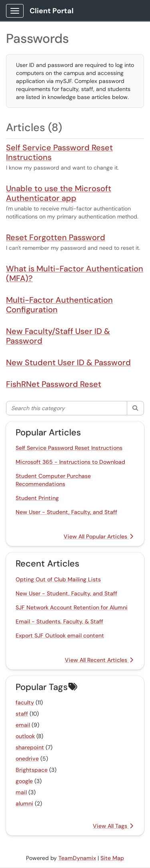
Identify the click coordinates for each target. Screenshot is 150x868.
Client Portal (52, 11)
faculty (25, 702)
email (23, 725)
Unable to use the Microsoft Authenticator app (59, 193)
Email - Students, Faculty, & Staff (59, 621)
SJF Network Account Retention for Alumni (72, 607)
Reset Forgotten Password (56, 237)
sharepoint (30, 747)
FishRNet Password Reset (54, 384)
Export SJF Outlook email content (60, 635)
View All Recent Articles (99, 660)
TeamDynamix (77, 858)
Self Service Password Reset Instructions (59, 152)
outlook (25, 736)
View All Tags (113, 826)
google (24, 781)
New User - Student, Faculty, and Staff (66, 512)
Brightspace (32, 770)
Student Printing (37, 498)
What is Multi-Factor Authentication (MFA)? (75, 273)
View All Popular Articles (98, 536)
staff (22, 714)
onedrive (27, 759)
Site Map (112, 858)
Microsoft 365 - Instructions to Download (70, 462)
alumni (24, 803)
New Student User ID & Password (68, 362)
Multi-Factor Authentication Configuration (59, 305)
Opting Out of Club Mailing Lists (58, 579)
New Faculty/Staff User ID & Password (58, 336)
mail (21, 792)
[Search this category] (67, 408)
